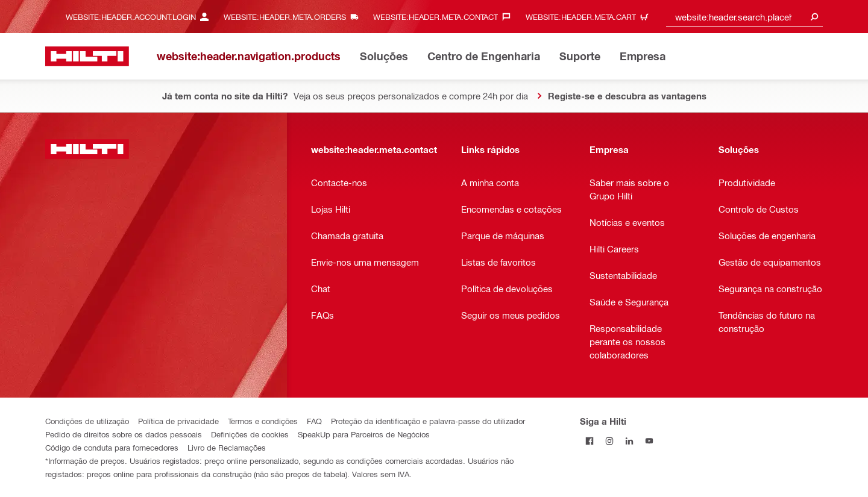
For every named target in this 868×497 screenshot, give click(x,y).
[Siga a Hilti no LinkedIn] (630, 441)
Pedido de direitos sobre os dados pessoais (124, 434)
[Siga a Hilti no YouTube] (649, 441)
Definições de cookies (250, 434)
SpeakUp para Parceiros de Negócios (364, 434)
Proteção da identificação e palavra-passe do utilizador (428, 421)
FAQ (314, 421)
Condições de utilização (87, 421)
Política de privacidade (178, 421)
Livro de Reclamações (227, 447)
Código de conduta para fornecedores (112, 447)
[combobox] (744, 17)
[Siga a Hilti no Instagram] (610, 441)
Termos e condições (263, 421)
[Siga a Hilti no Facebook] (590, 441)
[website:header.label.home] (87, 56)
